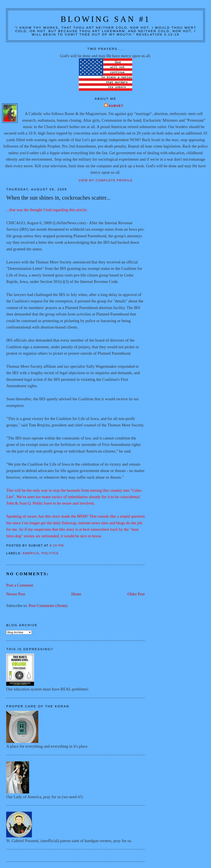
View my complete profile (105, 180)
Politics (50, 553)
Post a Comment (20, 585)
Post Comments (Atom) (48, 606)
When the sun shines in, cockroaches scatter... (58, 198)
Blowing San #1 (105, 19)
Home (76, 594)
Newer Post (16, 594)
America (31, 553)
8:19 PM (57, 545)
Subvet (116, 106)
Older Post (136, 594)
